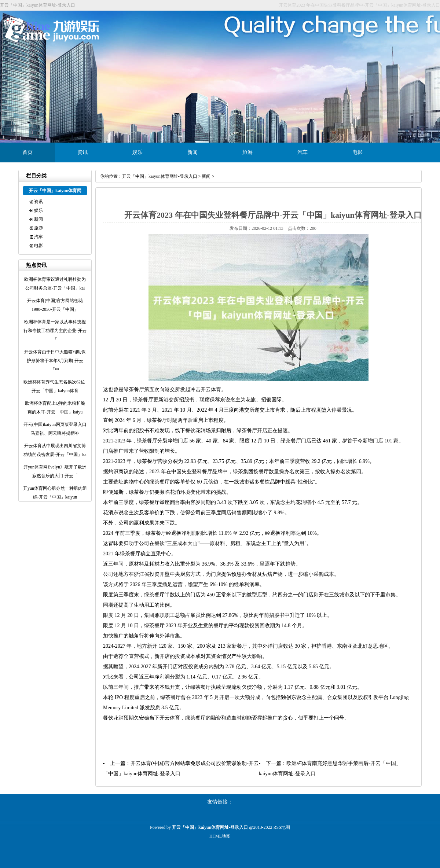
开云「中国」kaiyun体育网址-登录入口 (160, 176)
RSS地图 (282, 827)
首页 (27, 152)
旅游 (247, 152)
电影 (357, 152)
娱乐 (137, 152)
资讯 (82, 152)
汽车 (302, 152)
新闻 (192, 152)
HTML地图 (220, 836)
